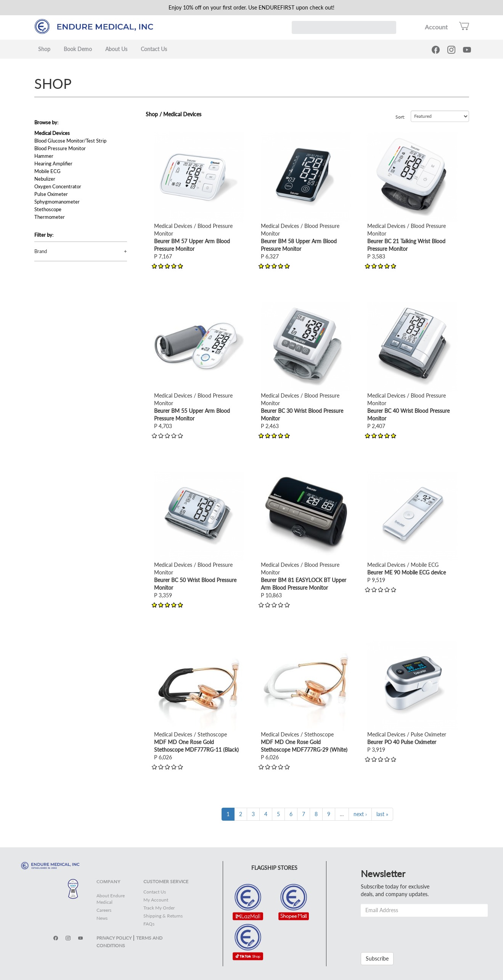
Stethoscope (48, 209)
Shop (44, 49)
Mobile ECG (47, 171)
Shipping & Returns (163, 916)
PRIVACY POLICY (114, 938)
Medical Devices (52, 133)
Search (390, 27)
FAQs (149, 924)
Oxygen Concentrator (58, 186)
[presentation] (419, 932)
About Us (116, 49)
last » (382, 814)
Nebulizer (45, 179)
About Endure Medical (111, 899)
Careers (104, 910)
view (159, 136)
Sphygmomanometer (57, 202)
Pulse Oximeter (51, 194)
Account (436, 27)
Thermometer (50, 217)
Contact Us (154, 49)
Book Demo (78, 49)
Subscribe (377, 958)
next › (360, 814)
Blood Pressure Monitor (60, 148)
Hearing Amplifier (53, 164)
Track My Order (159, 908)
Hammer (44, 156)
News (102, 918)
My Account (156, 900)
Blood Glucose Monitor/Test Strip (70, 141)
